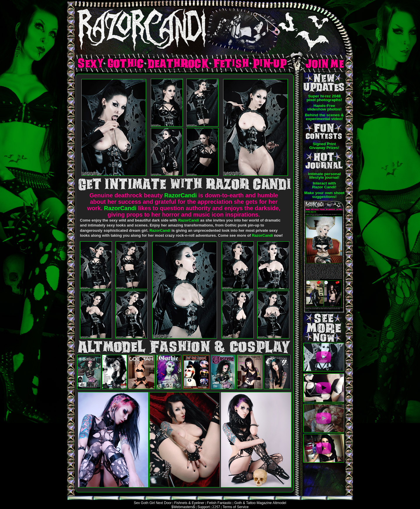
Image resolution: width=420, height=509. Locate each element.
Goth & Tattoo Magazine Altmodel (260, 503)
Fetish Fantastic (219, 503)
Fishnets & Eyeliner (189, 503)
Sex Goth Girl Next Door (153, 503)
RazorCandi (180, 195)
